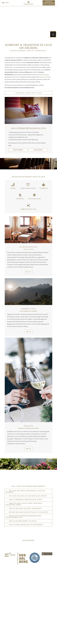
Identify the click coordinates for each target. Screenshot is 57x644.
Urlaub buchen (38, 150)
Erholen (17, 77)
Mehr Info (28, 272)
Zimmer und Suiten (45, 77)
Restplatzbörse (49, 4)
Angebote (49, 1)
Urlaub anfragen (18, 150)
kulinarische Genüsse (43, 75)
